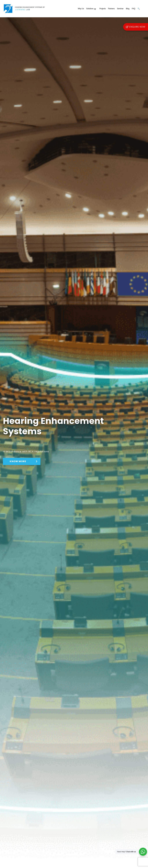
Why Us (81, 9)
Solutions (90, 9)
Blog (128, 9)
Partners (111, 9)
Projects (103, 9)
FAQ (134, 9)
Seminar (120, 9)
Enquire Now (136, 27)
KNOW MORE (21, 461)
